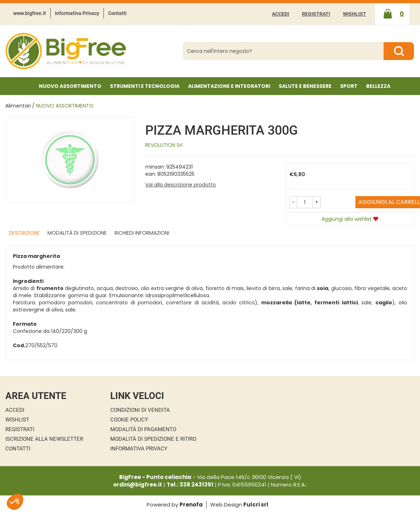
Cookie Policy (129, 420)
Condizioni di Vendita (140, 410)
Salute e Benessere (305, 86)
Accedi (280, 14)
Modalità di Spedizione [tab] (77, 233)
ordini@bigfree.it (138, 485)
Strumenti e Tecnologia (145, 86)
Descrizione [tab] (24, 233)
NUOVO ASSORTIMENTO (70, 86)
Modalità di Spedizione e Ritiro (153, 439)
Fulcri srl (256, 505)
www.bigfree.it (30, 13)
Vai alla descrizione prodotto (181, 185)
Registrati (316, 14)
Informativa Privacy (77, 13)
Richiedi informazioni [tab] (142, 233)
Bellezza (378, 86)
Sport (349, 86)
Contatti (117, 13)
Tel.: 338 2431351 (190, 485)
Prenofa (191, 505)
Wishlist (355, 14)
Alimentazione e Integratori (229, 86)
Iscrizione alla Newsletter (44, 439)
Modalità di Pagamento (143, 429)
